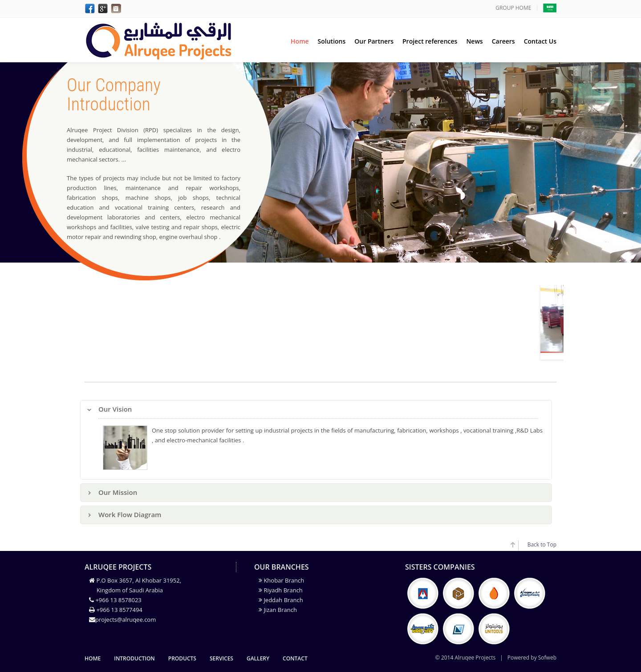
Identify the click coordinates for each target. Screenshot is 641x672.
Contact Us (540, 41)
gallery (258, 658)
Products (182, 658)
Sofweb (547, 658)
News (474, 41)
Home (300, 41)
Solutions (332, 41)
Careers (503, 41)
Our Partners (374, 41)
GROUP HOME (513, 8)
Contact (295, 658)
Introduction (134, 658)
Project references (430, 41)
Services (221, 658)
